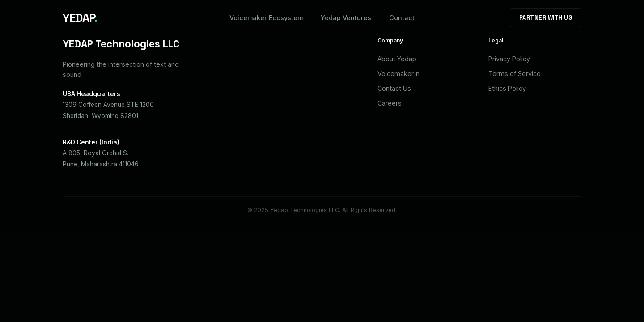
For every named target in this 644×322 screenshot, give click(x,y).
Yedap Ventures (346, 18)
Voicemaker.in (398, 74)
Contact (402, 18)
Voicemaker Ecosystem (266, 18)
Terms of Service (515, 74)
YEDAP (80, 18)
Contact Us (394, 88)
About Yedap (397, 59)
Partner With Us (546, 18)
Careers (390, 103)
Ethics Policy (507, 88)
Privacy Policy (509, 59)
